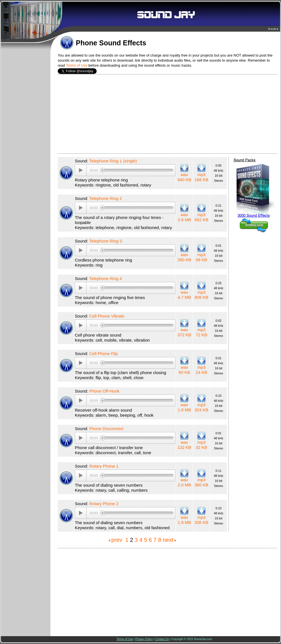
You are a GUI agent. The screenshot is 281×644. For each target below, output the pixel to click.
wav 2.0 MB (184, 482)
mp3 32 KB (202, 445)
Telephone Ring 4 (105, 278)
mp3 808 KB (201, 295)
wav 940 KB (184, 177)
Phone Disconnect (106, 429)
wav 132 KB (184, 445)
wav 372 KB (184, 332)
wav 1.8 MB (184, 407)
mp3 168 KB (201, 177)
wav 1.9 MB (184, 520)
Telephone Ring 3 (105, 241)
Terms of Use (77, 65)
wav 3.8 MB (184, 217)
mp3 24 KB (202, 370)
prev (117, 540)
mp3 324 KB (201, 407)
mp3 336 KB (201, 520)
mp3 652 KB (201, 217)
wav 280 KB (184, 257)
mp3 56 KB (202, 257)
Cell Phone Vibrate (107, 316)
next (168, 540)
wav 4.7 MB (184, 295)
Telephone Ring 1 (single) (113, 161)
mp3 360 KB (201, 482)
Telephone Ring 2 (105, 198)
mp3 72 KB (202, 332)
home (274, 29)
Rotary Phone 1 (104, 466)
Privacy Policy (144, 639)
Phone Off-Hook (104, 391)
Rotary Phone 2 (104, 504)
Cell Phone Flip (104, 354)
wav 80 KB (184, 370)
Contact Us (162, 639)
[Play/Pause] (81, 170)
